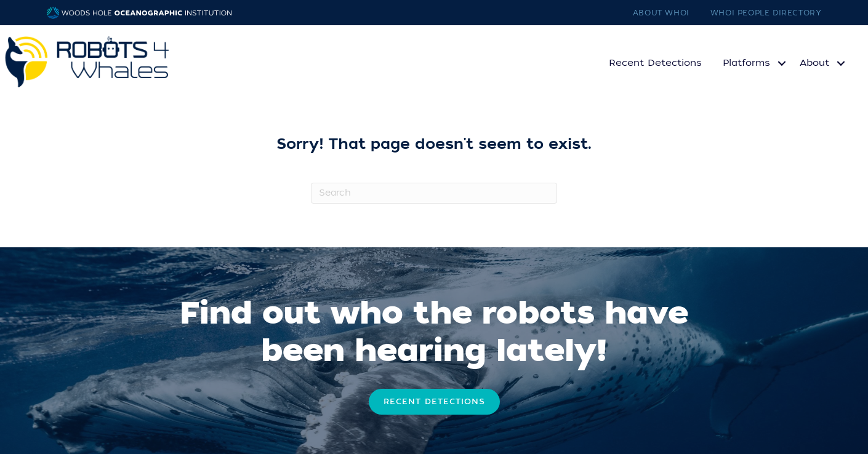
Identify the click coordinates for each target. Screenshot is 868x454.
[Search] (434, 193)
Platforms (746, 63)
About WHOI (661, 13)
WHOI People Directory (766, 13)
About (814, 63)
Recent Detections (655, 63)
